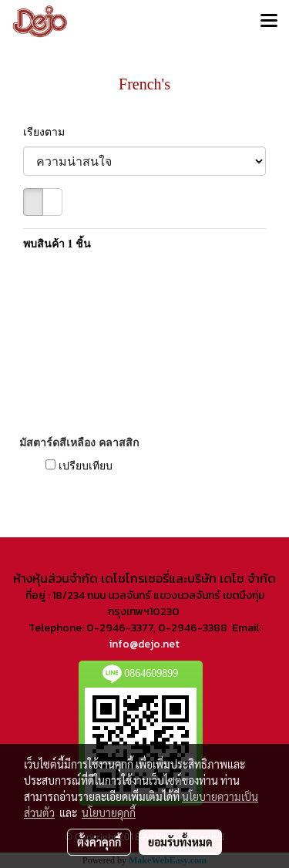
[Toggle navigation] (269, 22)
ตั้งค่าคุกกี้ (99, 842)
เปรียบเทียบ (86, 466)
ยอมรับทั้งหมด (180, 842)
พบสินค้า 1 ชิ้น (57, 244)
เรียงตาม (48, 132)
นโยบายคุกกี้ (109, 812)
